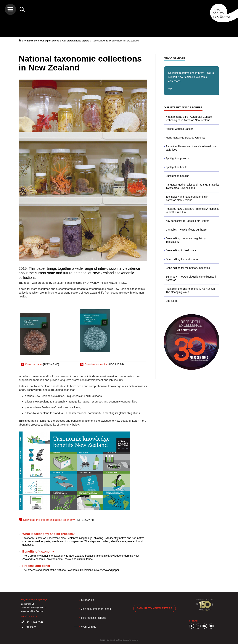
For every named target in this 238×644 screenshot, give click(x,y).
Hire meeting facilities (94, 618)
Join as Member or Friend (96, 609)
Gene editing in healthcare (181, 250)
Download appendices (97, 364)
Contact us (31, 616)
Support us (88, 600)
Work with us (89, 627)
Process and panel (36, 566)
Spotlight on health (176, 167)
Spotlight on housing (177, 176)
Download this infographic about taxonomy (49, 520)
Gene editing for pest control (182, 259)
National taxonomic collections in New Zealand (115, 41)
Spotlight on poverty (177, 158)
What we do (31, 41)
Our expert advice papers (76, 41)
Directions (30, 627)
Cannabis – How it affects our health (187, 230)
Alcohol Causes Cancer (179, 129)
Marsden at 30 (187, 330)
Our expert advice (50, 41)
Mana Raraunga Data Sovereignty (185, 138)
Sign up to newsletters (155, 608)
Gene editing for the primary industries (188, 268)
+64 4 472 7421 (34, 622)
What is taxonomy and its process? (49, 534)
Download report (34, 364)
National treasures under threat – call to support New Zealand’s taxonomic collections (191, 77)
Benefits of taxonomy (38, 552)
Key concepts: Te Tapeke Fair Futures (188, 221)
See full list (172, 301)
